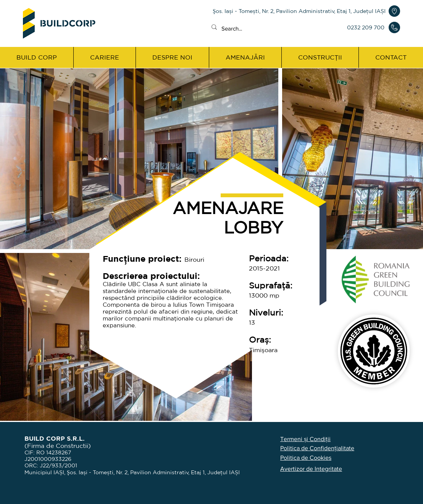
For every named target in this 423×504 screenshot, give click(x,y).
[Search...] (264, 28)
